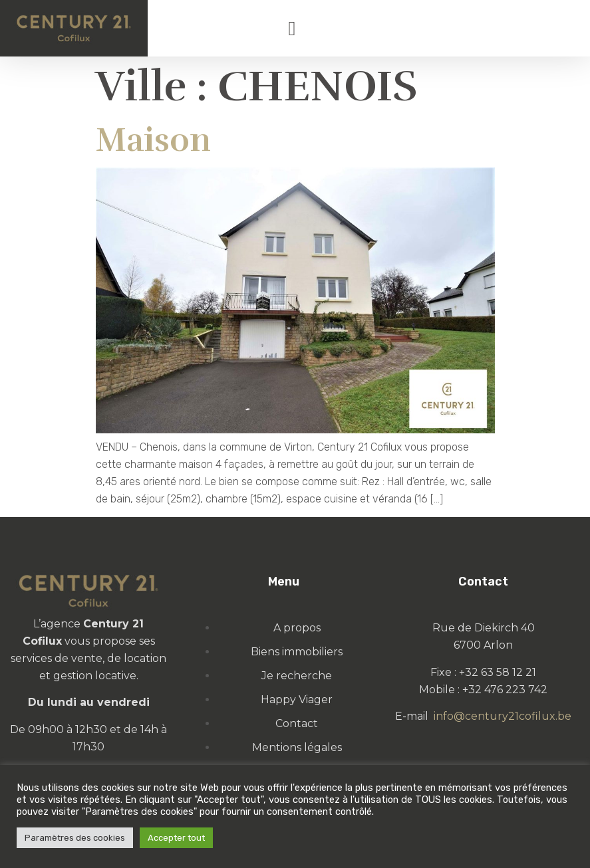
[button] (292, 28)
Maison (153, 140)
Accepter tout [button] (176, 838)
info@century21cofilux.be (503, 716)
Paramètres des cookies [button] (75, 838)
